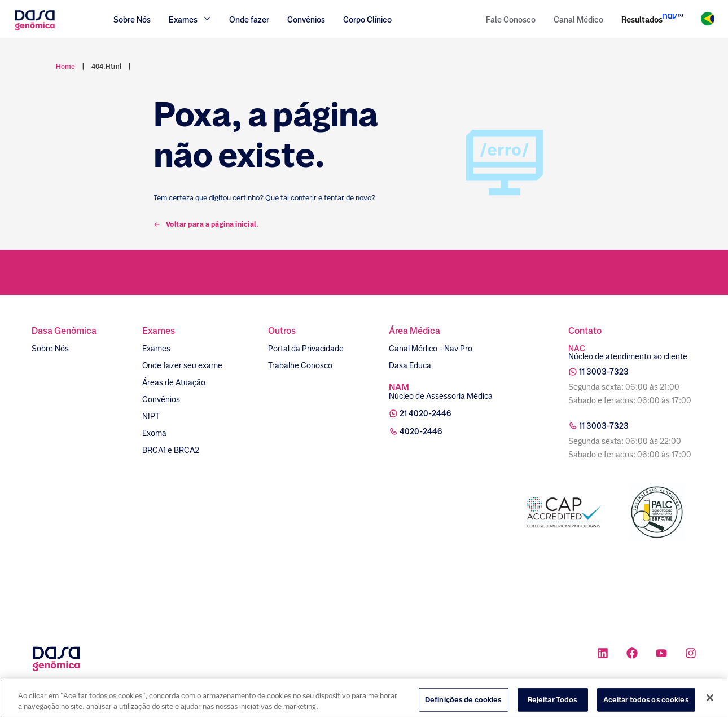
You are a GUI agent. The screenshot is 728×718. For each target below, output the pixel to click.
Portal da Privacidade (306, 349)
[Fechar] (710, 703)
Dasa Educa (410, 365)
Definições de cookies (464, 705)
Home (65, 67)
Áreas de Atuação (174, 382)
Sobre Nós (132, 20)
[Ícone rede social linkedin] (603, 655)
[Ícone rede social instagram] (691, 655)
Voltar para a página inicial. (206, 224)
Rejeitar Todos (553, 705)
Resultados (642, 20)
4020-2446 (421, 431)
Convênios (306, 20)
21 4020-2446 (426, 413)
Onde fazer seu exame (182, 365)
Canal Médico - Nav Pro (431, 349)
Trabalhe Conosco (300, 365)
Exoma (154, 433)
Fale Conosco (511, 20)
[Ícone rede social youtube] (661, 655)
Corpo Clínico (367, 20)
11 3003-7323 (604, 372)
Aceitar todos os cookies (646, 705)
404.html (106, 67)
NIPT (151, 416)
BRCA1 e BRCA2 (171, 450)
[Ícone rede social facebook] (632, 655)
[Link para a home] (35, 29)
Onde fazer (249, 20)
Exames (156, 349)
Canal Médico (578, 20)
